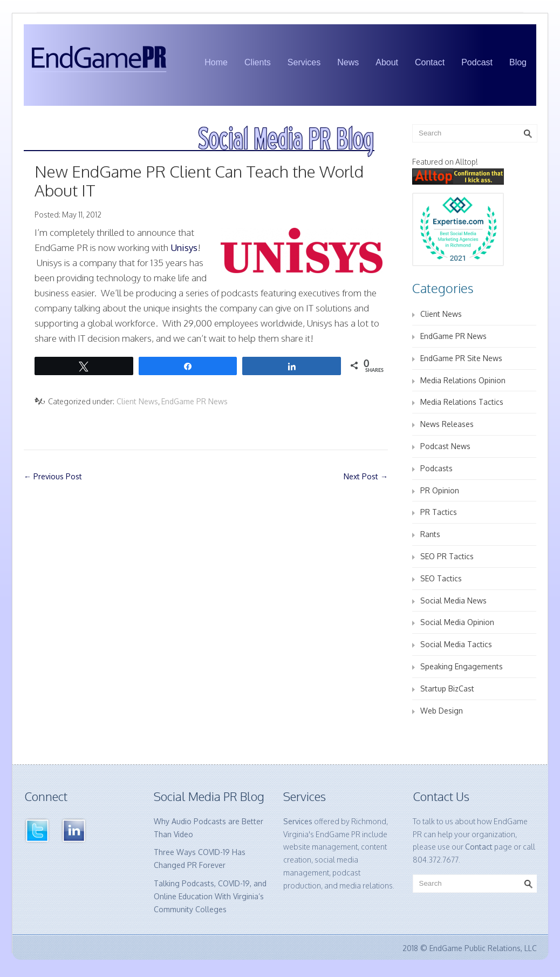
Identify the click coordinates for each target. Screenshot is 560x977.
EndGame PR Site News (461, 358)
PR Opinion (440, 490)
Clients (258, 62)
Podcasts (436, 468)
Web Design (442, 711)
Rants (430, 534)
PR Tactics (439, 512)
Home (216, 62)
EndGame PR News (194, 401)
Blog (518, 62)
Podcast (477, 62)
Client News (137, 401)
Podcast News (445, 446)
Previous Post (53, 476)
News (348, 62)
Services (304, 62)
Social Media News (453, 601)
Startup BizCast (447, 688)
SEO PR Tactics (447, 556)
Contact (430, 62)
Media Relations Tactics (462, 402)
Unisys (184, 247)
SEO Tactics (441, 578)
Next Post (366, 476)
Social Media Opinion (457, 622)
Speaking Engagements (462, 666)
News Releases (447, 424)
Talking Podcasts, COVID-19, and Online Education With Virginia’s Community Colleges (210, 896)
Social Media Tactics (456, 644)
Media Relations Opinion (463, 380)
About (387, 62)
